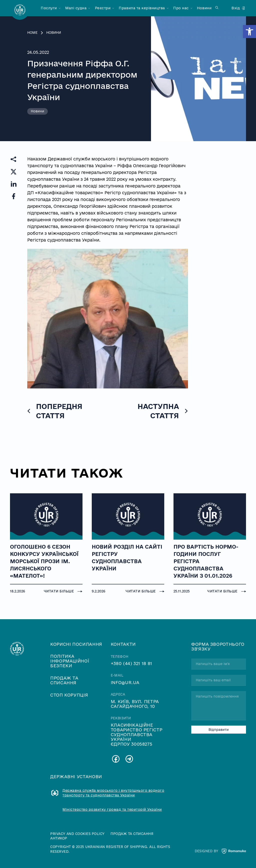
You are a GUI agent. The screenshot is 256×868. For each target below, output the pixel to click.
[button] (249, 32)
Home (32, 33)
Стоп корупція (69, 695)
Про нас (181, 8)
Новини (204, 8)
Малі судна (76, 8)
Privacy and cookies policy (77, 834)
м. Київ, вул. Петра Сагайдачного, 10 (135, 704)
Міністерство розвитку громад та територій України (112, 809)
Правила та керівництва (142, 8)
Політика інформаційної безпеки (70, 661)
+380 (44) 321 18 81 (131, 663)
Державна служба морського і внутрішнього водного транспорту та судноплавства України (113, 793)
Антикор (59, 838)
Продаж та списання (64, 680)
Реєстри (103, 8)
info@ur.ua (125, 682)
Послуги (49, 8)
